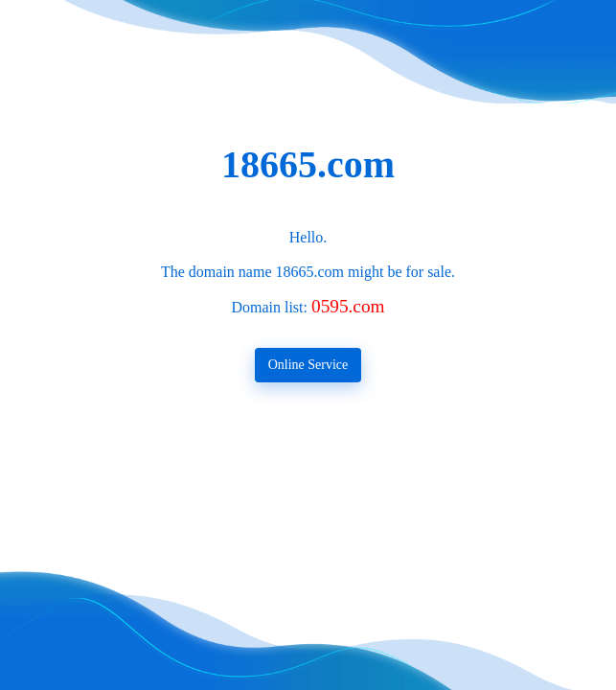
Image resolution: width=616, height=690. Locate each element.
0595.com (348, 306)
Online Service (308, 365)
